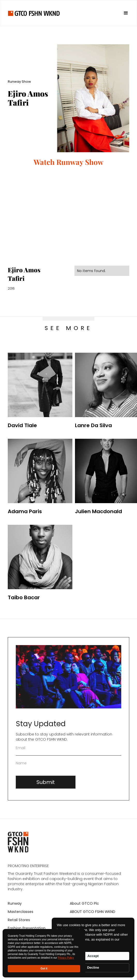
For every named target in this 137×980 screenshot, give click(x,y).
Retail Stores (19, 923)
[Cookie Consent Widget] (93, 948)
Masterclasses (21, 915)
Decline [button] (93, 968)
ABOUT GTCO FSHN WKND (93, 915)
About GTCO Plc (84, 907)
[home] (34, 13)
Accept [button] (93, 956)
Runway (15, 907)
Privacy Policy (66, 958)
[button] (124, 13)
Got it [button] (44, 969)
